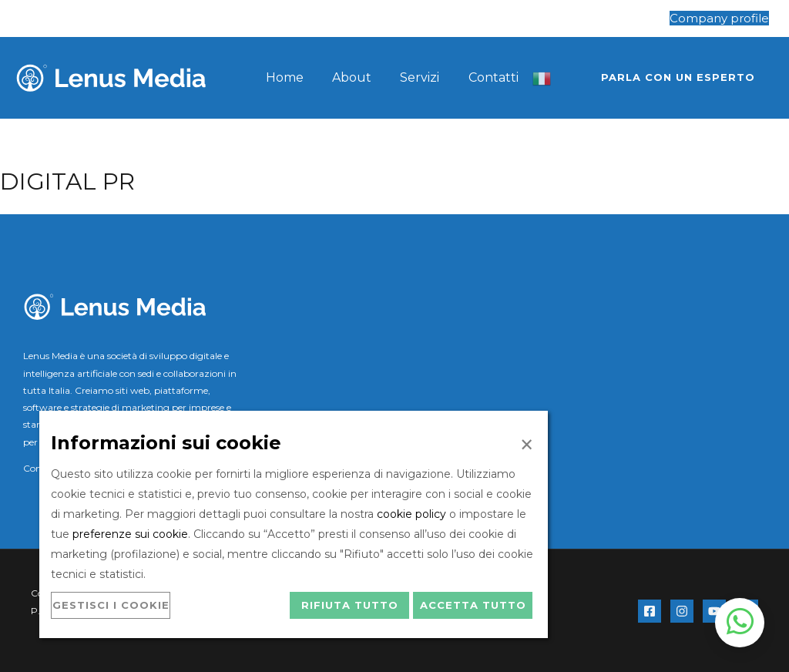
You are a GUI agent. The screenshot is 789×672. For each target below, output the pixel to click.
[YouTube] (714, 611)
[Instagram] (682, 611)
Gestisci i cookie (111, 605)
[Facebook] (650, 611)
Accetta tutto (473, 605)
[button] (678, 77)
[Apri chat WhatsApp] (740, 623)
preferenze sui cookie (130, 534)
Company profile (719, 18)
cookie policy (411, 514)
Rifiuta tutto (350, 605)
